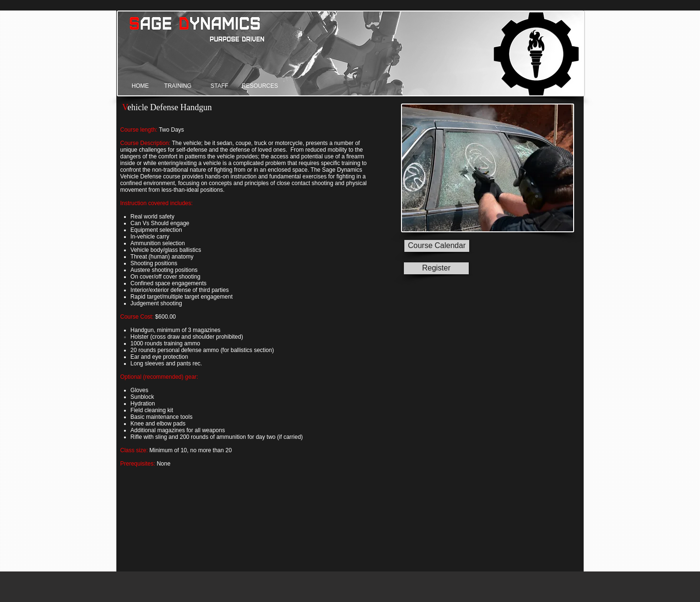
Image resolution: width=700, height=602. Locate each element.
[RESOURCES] (260, 86)
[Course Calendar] (437, 246)
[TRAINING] (178, 86)
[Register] (436, 268)
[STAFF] (219, 86)
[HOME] (140, 86)
